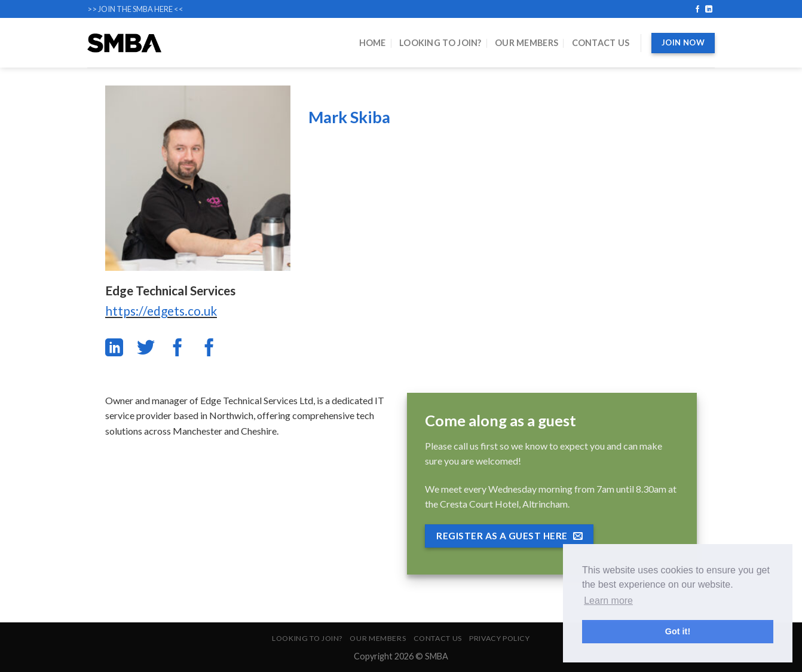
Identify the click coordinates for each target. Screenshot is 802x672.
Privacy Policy (500, 638)
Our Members (526, 43)
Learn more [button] (608, 601)
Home (373, 43)
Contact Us (601, 43)
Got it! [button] (678, 631)
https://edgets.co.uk (161, 311)
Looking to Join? (440, 43)
